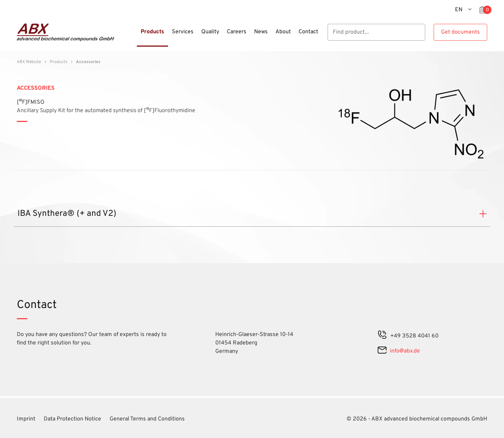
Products (59, 62)
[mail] (382, 351)
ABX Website (29, 62)
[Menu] (135, 36)
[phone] (382, 336)
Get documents (460, 32)
